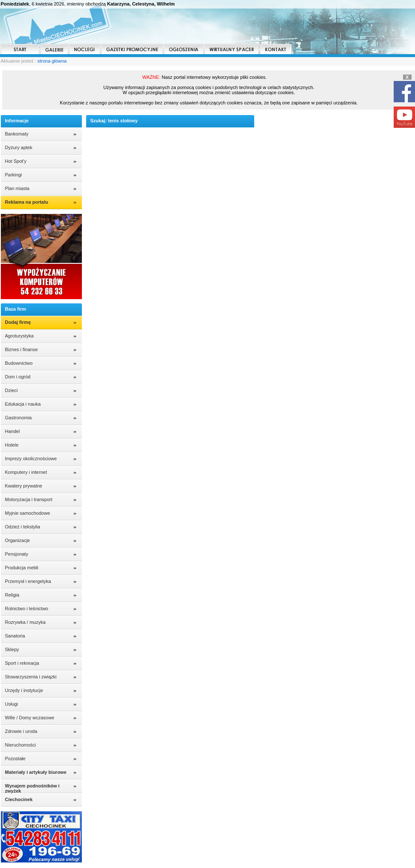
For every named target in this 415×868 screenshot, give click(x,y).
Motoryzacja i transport (29, 499)
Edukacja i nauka (23, 404)
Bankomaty (17, 134)
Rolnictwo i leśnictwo (27, 608)
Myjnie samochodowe (28, 513)
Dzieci (12, 390)
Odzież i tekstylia (23, 527)
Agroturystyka (19, 336)
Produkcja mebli (22, 568)
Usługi (12, 704)
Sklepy (12, 649)
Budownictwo (19, 363)
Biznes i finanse (22, 349)
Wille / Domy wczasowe (30, 718)
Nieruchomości (21, 745)
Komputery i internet (26, 472)
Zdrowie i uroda (21, 731)
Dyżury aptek (19, 147)
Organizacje (18, 540)
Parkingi (14, 175)
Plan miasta (17, 188)
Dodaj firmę (18, 322)
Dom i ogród (18, 377)
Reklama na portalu (27, 202)
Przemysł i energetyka (28, 581)
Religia (12, 595)
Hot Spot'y (16, 161)
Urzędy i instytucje (24, 690)
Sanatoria (15, 636)
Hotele (12, 445)
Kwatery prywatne (24, 486)
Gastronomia (19, 418)
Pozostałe (15, 758)
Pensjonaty (17, 554)
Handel (13, 431)
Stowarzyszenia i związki (31, 677)
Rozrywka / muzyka (25, 622)
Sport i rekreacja (22, 663)
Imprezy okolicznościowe (31, 459)
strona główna (52, 61)
